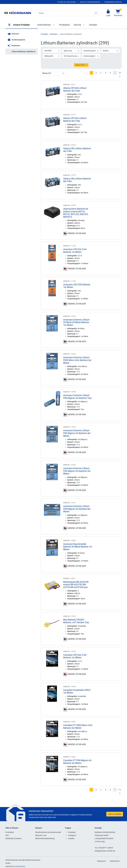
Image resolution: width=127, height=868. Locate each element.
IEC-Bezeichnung (71, 56)
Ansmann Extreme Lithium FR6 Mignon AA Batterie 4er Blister (77, 433)
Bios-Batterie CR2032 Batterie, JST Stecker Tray (76, 621)
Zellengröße (52, 56)
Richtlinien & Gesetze (13, 838)
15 (120, 73)
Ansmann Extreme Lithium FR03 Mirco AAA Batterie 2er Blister (77, 360)
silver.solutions (20, 866)
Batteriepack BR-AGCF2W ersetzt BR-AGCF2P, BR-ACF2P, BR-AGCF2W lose (76, 585)
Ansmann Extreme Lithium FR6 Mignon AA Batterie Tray (77, 397)
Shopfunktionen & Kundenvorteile (48, 832)
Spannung (71, 51)
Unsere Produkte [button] (19, 25)
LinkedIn (71, 838)
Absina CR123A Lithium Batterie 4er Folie (75, 89)
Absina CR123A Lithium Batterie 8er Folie (75, 120)
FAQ (7, 835)
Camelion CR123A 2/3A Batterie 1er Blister (75, 656)
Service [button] (80, 25)
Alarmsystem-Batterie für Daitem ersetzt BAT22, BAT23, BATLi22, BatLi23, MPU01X (76, 213)
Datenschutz (115, 861)
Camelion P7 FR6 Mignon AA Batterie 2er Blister (77, 762)
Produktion (64, 25)
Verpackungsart (91, 51)
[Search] (65, 13)
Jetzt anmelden (115, 814)
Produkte (44, 34)
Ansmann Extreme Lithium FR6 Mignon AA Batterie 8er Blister (77, 509)
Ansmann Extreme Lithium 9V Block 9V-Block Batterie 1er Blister (76, 322)
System (111, 51)
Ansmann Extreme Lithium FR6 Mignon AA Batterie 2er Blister (77, 471)
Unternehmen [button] (46, 25)
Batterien (54, 34)
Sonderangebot (91, 56)
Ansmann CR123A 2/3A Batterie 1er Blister (75, 251)
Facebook (72, 832)
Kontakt (93, 25)
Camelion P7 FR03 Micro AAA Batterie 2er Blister (78, 727)
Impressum (101, 861)
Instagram (72, 835)
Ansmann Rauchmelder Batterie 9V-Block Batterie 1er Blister (78, 547)
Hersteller (52, 51)
